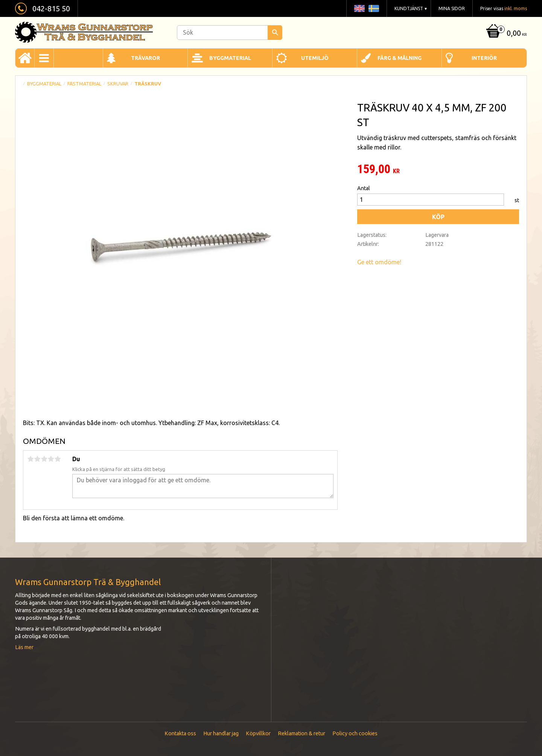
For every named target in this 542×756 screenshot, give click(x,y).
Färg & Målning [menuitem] (400, 58)
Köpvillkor (258, 733)
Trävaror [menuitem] (145, 58)
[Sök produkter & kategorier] (230, 33)
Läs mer (24, 647)
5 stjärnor (58, 459)
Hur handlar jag (221, 733)
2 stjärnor (37, 459)
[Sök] (275, 33)
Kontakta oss (180, 733)
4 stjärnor (51, 459)
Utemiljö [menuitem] (315, 58)
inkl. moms (516, 8)
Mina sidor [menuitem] (452, 8)
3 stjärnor (44, 459)
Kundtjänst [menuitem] (409, 8)
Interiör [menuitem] (484, 58)
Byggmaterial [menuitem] (230, 58)
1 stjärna (30, 459)
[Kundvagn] (506, 34)
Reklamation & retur (301, 733)
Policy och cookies (355, 733)
